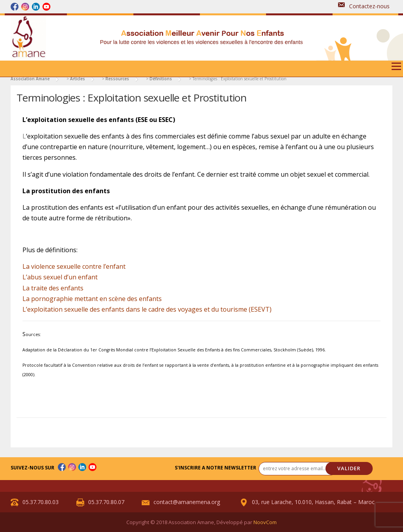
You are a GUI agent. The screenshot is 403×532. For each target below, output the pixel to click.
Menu (396, 69)
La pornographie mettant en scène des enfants (92, 299)
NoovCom (265, 522)
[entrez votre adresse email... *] (298, 469)
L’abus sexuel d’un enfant (60, 277)
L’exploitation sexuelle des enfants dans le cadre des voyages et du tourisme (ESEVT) (147, 309)
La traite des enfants (53, 288)
